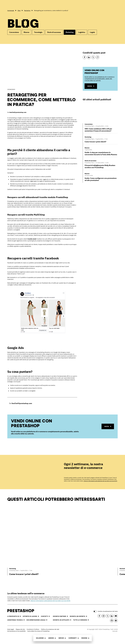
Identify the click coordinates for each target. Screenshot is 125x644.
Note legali (11, 629)
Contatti (45, 616)
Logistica (82, 32)
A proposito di (14, 616)
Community (74, 638)
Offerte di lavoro (31, 616)
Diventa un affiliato (62, 620)
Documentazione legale (37, 620)
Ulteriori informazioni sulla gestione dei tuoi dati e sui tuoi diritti (100, 481)
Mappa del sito (20, 629)
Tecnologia (38, 32)
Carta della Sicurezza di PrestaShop (38, 631)
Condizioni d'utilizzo (33, 629)
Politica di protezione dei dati (50, 629)
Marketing (70, 32)
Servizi (62, 638)
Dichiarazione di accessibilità (16, 631)
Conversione (14, 32)
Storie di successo (54, 32)
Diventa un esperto (78, 616)
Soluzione (41, 638)
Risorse (85, 638)
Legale (92, 32)
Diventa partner (60, 616)
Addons (52, 638)
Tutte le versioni (81, 620)
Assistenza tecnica (16, 620)
